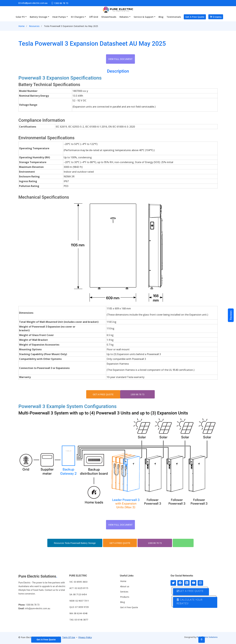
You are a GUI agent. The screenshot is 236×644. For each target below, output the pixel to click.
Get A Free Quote (195, 17)
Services (124, 592)
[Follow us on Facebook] (180, 583)
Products (125, 597)
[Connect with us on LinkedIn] (187, 583)
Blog (161, 17)
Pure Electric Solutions (207, 637)
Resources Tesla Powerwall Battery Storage (75, 543)
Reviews (231, 315)
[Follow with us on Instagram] (200, 583)
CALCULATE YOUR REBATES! (190, 602)
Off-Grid (94, 17)
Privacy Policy (85, 637)
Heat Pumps (59, 17)
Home (22, 26)
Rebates (124, 17)
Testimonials (174, 17)
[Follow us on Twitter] (173, 583)
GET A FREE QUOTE (103, 394)
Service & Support (144, 17)
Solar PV (20, 17)
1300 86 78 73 (138, 394)
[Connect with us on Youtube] (194, 583)
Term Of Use (69, 637)
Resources (34, 26)
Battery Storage (39, 17)
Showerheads (109, 17)
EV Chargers (78, 17)
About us (125, 586)
